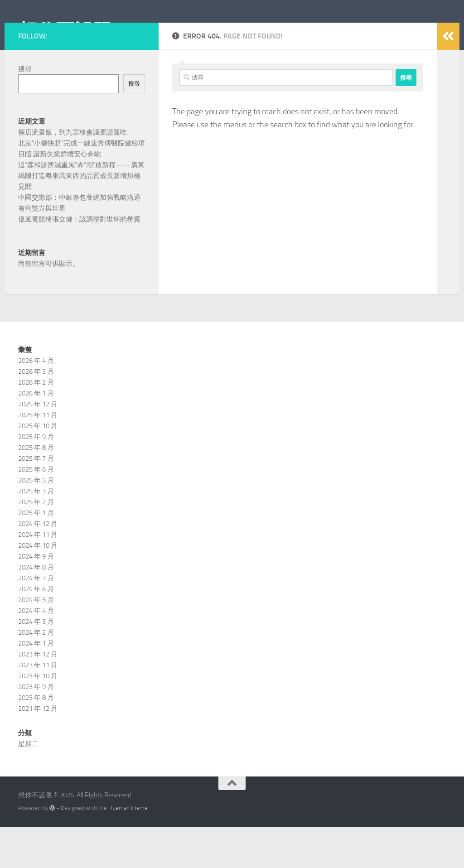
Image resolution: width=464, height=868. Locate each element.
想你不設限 (65, 31)
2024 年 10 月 (38, 586)
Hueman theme (128, 849)
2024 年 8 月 (36, 608)
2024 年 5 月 (36, 641)
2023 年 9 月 (36, 728)
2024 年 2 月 (36, 673)
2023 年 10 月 (38, 717)
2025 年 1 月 (36, 554)
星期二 (28, 785)
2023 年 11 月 (38, 706)
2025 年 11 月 (38, 456)
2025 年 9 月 (36, 477)
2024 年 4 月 (36, 651)
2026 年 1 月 (36, 434)
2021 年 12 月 (38, 749)
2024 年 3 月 (36, 662)
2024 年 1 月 (36, 684)
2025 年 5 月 (36, 521)
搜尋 (25, 110)
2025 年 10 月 (38, 467)
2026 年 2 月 (36, 423)
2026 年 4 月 (36, 401)
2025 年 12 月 (38, 445)
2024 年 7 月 (36, 619)
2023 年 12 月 (38, 695)
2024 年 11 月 (38, 575)
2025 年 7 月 (36, 499)
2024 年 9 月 (36, 597)
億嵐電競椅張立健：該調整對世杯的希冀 (79, 260)
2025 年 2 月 (36, 543)
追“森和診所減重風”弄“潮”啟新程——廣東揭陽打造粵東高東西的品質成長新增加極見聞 (81, 217)
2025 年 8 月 (36, 488)
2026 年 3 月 (36, 412)
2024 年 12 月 (38, 564)
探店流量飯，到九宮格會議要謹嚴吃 (72, 173)
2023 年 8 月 (36, 738)
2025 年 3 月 (36, 532)
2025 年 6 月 (36, 510)
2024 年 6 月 (36, 630)
